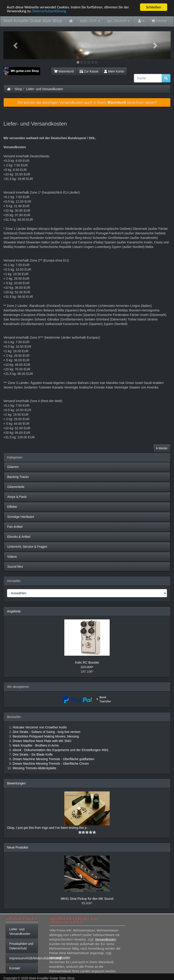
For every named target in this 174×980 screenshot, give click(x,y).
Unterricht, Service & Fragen (27, 547)
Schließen (154, 7)
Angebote (14, 611)
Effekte (12, 507)
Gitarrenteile (16, 487)
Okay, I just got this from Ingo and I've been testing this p (47, 828)
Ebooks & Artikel (19, 537)
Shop (18, 89)
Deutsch (118, 21)
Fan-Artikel (15, 527)
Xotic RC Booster (87, 662)
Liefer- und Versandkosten (45, 89)
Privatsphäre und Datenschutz (21, 946)
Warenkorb (64, 71)
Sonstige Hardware (21, 517)
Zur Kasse (89, 71)
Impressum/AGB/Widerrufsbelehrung (24, 958)
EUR (90, 21)
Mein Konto (114, 71)
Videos (12, 557)
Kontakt (15, 968)
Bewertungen (16, 783)
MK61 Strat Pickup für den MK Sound (87, 899)
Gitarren (13, 467)
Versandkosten (105, 939)
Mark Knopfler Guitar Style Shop (33, 21)
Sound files (15, 567)
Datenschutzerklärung (50, 11)
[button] (16, 45)
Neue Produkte (18, 847)
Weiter (162, 448)
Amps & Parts (17, 497)
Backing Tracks (18, 477)
